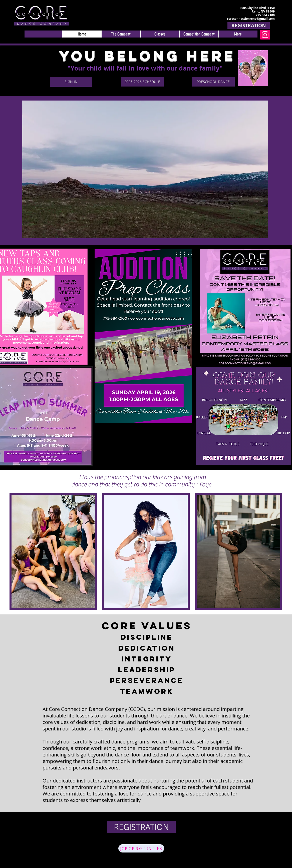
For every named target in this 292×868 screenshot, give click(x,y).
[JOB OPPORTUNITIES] (141, 848)
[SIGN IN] (71, 82)
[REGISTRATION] (249, 26)
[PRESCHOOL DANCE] (213, 82)
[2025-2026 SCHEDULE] (142, 82)
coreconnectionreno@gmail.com (251, 19)
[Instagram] (265, 35)
